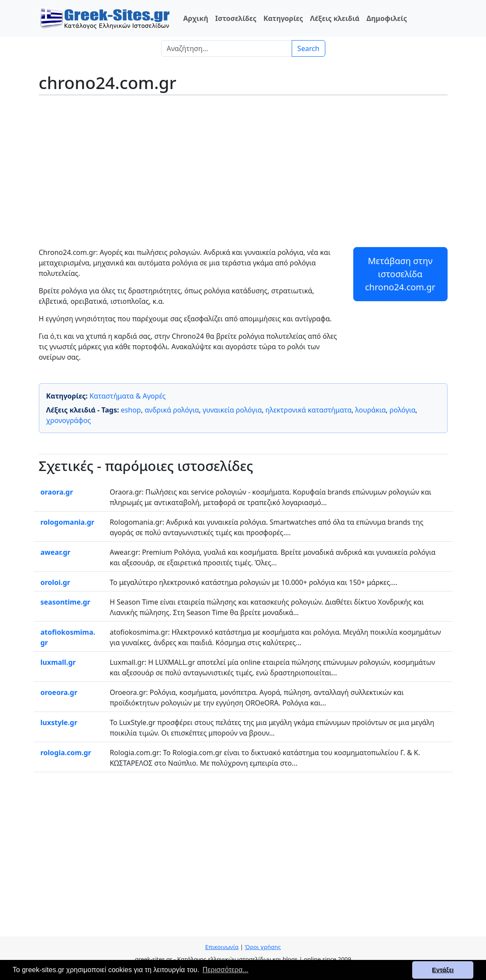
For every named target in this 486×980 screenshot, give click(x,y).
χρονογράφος (69, 420)
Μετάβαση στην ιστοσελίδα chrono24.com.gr (400, 274)
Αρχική (196, 18)
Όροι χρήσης (263, 947)
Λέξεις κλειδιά (335, 18)
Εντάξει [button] (443, 970)
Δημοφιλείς (387, 18)
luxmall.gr (58, 662)
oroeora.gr (59, 692)
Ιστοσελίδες (236, 18)
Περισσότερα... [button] (226, 970)
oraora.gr (57, 492)
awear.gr (56, 552)
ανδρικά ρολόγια (172, 410)
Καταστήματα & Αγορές (128, 396)
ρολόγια (402, 410)
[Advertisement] (243, 165)
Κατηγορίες (283, 18)
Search (308, 48)
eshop (131, 410)
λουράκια (370, 410)
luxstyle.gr (59, 722)
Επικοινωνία (222, 947)
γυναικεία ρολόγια (232, 410)
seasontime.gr (65, 602)
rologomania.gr (67, 522)
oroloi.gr (55, 582)
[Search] (227, 48)
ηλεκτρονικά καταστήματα (308, 410)
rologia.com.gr (66, 753)
